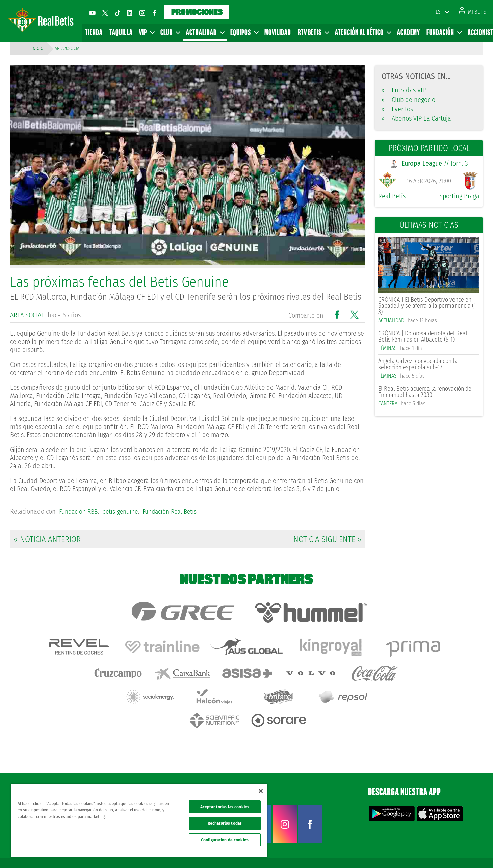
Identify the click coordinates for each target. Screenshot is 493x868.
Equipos (244, 32)
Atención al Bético (363, 32)
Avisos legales (360, 852)
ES (438, 12)
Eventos (397, 109)
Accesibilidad (444, 852)
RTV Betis (313, 32)
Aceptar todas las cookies (225, 807)
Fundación (444, 32)
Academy (409, 32)
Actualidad (205, 32)
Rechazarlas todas (225, 823)
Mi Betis (473, 12)
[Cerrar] (261, 791)
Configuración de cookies (225, 840)
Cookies (423, 852)
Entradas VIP (404, 90)
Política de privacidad (394, 852)
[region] (139, 820)
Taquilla (121, 32)
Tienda (94, 32)
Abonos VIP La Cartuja (416, 118)
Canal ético (469, 852)
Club (170, 32)
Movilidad (278, 32)
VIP (147, 32)
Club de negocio (408, 100)
